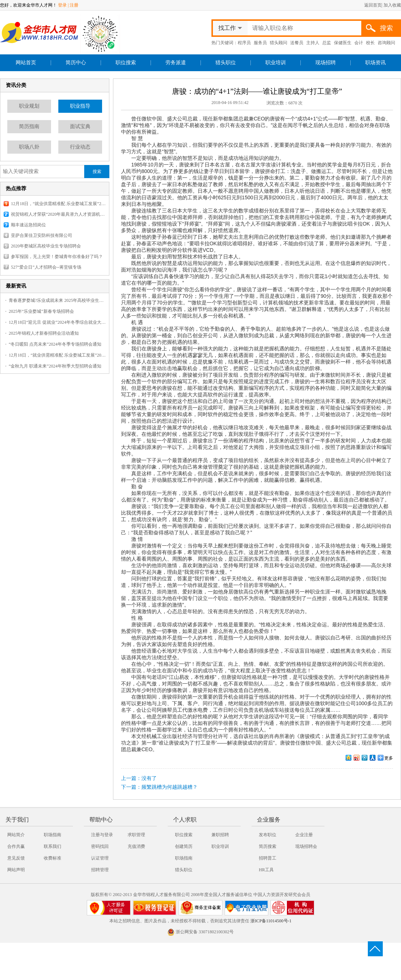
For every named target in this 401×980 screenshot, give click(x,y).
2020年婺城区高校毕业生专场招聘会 (46, 246)
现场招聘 (326, 63)
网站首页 (26, 63)
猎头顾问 (279, 43)
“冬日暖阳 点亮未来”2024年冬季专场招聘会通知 (55, 344)
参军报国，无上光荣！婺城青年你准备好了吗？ (57, 257)
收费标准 (52, 858)
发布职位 (268, 835)
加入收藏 (392, 5)
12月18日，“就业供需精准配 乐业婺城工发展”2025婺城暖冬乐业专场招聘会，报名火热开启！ (58, 204)
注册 (74, 5)
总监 (327, 43)
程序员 (244, 43)
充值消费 (136, 846)
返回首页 (373, 5)
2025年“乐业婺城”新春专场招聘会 (41, 311)
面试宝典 (80, 126)
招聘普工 (268, 858)
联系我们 (52, 846)
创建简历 (184, 846)
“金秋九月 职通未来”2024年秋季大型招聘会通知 (55, 366)
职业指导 (80, 106)
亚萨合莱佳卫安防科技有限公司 (42, 235)
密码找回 (100, 846)
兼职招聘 (220, 835)
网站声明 (16, 870)
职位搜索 (126, 63)
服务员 (260, 43)
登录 (62, 5)
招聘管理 (100, 870)
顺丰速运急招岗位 (28, 225)
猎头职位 (226, 63)
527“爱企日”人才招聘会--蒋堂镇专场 (46, 267)
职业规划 (29, 106)
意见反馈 (16, 858)
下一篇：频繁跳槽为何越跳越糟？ (159, 787)
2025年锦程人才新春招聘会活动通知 (44, 333)
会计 (359, 43)
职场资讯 (375, 63)
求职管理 (136, 835)
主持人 (313, 43)
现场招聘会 (306, 846)
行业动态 (80, 147)
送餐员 (297, 43)
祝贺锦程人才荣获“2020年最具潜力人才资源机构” (58, 214)
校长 (370, 43)
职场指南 (52, 835)
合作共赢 (16, 846)
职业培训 (276, 63)
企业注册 (304, 835)
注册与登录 (102, 835)
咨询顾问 (386, 43)
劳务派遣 (176, 63)
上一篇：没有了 (139, 778)
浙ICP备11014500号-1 (271, 921)
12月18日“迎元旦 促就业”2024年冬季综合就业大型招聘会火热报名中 (57, 322)
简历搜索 (268, 846)
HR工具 (266, 870)
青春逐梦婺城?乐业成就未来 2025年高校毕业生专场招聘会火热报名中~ (57, 300)
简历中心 (76, 63)
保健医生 (343, 43)
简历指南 (29, 126)
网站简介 (16, 835)
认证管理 (100, 858)
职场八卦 (29, 147)
